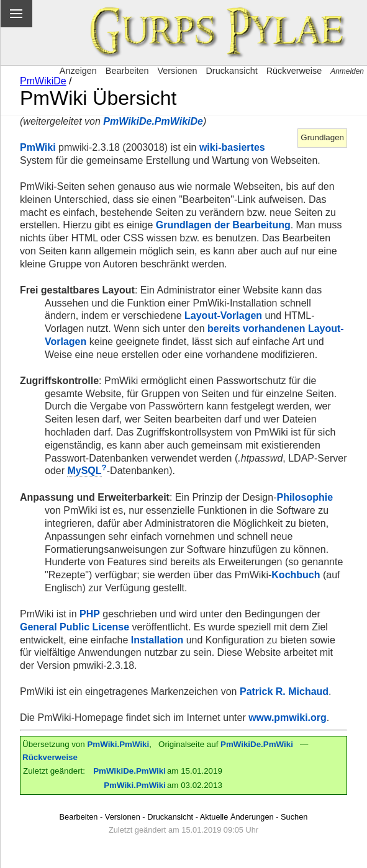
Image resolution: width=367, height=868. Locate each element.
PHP (90, 614)
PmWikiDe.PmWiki (257, 744)
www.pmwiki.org (288, 718)
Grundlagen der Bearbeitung (223, 225)
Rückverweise (294, 71)
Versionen (177, 71)
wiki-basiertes (232, 147)
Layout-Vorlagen (223, 315)
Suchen (294, 817)
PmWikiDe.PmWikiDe (153, 121)
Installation (157, 640)
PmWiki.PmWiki (118, 744)
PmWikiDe (43, 81)
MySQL (84, 471)
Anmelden (347, 71)
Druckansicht (231, 71)
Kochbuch (296, 575)
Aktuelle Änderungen (237, 817)
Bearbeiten (127, 71)
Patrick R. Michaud (284, 691)
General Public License (75, 627)
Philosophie (305, 497)
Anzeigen (78, 71)
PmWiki (38, 147)
